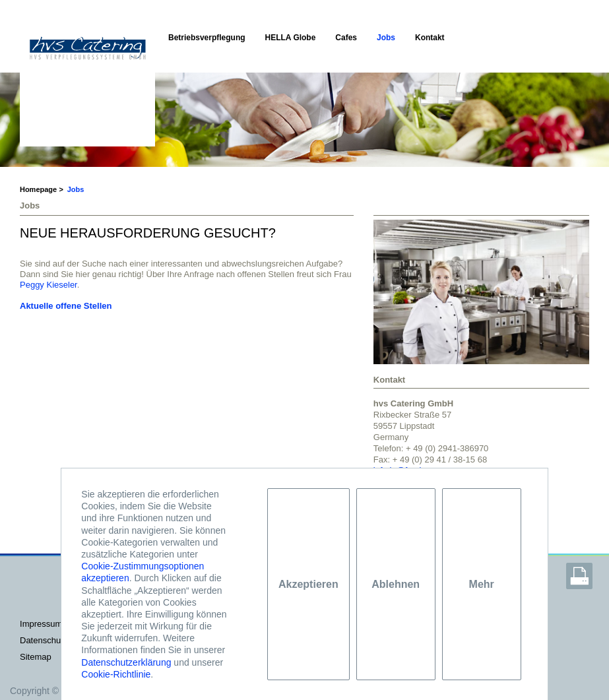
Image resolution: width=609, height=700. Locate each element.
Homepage (38, 189)
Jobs (386, 38)
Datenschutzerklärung (126, 662)
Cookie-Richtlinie (116, 674)
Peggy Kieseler (48, 285)
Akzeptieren (308, 584)
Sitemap (36, 657)
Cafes (346, 38)
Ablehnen (396, 584)
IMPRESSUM (41, 624)
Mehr (482, 584)
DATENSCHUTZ (44, 640)
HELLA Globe (291, 38)
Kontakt (430, 38)
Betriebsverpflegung (207, 38)
